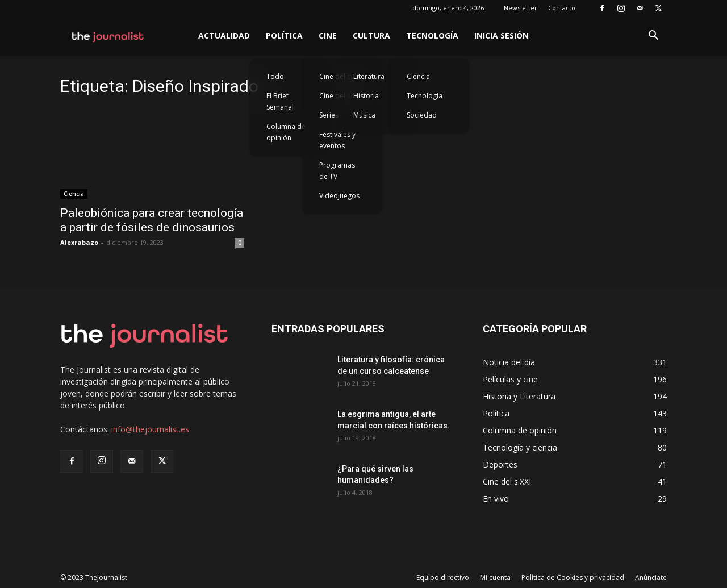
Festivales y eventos (337, 140)
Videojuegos (339, 196)
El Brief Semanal (280, 101)
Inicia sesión (502, 36)
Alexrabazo (79, 242)
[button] (653, 37)
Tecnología (432, 36)
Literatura (369, 76)
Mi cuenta (495, 577)
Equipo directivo (443, 577)
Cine (328, 36)
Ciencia (418, 76)
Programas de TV (337, 171)
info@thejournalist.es (150, 429)
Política (284, 36)
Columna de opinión (286, 132)
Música (364, 115)
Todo (275, 76)
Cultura (371, 36)
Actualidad (224, 36)
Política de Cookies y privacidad (573, 577)
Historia (366, 96)
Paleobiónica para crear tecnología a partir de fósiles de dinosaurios (152, 220)
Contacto (562, 8)
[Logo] (108, 36)
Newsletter (521, 8)
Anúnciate (651, 577)
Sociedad (422, 115)
